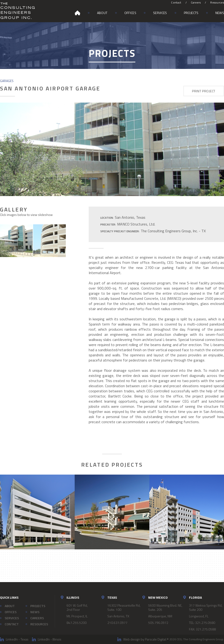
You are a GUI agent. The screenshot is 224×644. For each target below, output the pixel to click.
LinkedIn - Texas (17, 639)
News (220, 13)
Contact (176, 2)
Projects (191, 13)
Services (160, 13)
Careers (196, 2)
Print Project (204, 91)
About (102, 13)
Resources (217, 2)
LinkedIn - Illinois (50, 639)
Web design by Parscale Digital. (145, 639)
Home (77, 13)
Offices (130, 13)
